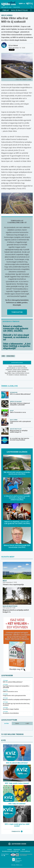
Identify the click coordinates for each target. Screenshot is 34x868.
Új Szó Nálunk (13, 45)
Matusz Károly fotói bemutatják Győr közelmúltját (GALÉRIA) (17, 546)
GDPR (23, 850)
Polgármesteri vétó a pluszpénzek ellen (20, 422)
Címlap (6, 10)
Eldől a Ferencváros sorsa (18, 412)
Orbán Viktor (11, 356)
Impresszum (17, 850)
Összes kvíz (17, 831)
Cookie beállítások (25, 851)
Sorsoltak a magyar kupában (11, 709)
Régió (5, 581)
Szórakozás (14, 392)
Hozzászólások (17, 363)
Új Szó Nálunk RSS (5, 855)
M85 (3, 356)
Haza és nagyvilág (19, 10)
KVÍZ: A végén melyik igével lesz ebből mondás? (17, 825)
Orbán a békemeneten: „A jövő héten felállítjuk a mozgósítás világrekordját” (17, 346)
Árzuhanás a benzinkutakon (11, 713)
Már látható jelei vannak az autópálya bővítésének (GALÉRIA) (17, 473)
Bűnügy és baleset (16, 401)
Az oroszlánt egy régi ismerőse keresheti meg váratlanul (20, 439)
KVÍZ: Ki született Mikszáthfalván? (20, 394)
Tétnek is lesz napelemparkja (13, 585)
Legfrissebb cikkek (17, 844)
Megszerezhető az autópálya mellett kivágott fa (19, 431)
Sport (12, 411)
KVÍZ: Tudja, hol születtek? (17, 804)
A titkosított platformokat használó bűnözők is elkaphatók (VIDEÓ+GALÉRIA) (17, 498)
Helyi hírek (7, 15)
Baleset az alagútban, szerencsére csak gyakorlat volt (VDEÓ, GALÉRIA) (16, 329)
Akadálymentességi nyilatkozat (10, 851)
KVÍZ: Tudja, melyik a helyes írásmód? (17, 783)
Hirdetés (10, 850)
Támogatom (17, 312)
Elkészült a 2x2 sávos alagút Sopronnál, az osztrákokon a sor (16, 337)
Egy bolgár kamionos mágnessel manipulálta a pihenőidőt (20, 404)
